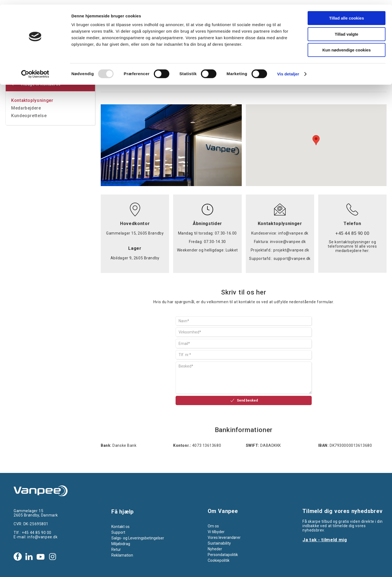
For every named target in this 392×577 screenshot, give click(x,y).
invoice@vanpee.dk (288, 242)
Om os (213, 526)
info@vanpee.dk (293, 233)
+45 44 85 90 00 (36, 533)
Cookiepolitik (219, 560)
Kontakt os (120, 527)
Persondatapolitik (223, 555)
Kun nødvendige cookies (347, 45)
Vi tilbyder (216, 532)
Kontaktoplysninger (32, 100)
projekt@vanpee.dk (291, 250)
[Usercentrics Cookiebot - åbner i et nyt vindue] (35, 69)
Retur (116, 549)
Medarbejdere (26, 108)
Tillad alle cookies (347, 13)
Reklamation (122, 555)
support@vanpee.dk (292, 259)
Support (118, 532)
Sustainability (219, 543)
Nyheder (215, 549)
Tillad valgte (347, 30)
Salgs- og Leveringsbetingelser (138, 538)
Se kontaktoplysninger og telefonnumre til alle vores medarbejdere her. (352, 246)
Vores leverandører (224, 537)
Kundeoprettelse (29, 116)
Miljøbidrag (121, 544)
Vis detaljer (288, 69)
